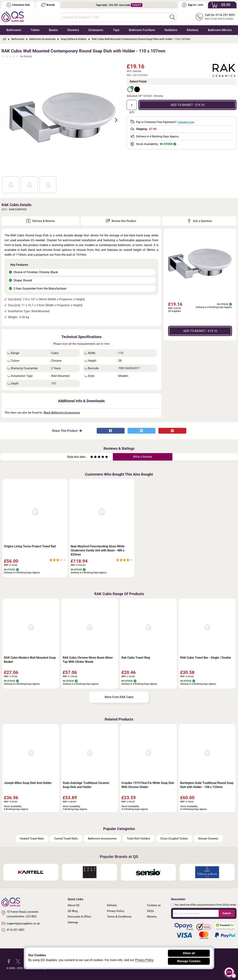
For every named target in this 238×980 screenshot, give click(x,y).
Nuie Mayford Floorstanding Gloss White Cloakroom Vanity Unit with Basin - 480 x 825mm (98, 550)
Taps (116, 30)
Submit (227, 913)
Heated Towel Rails (32, 839)
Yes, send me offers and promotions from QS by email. (205, 905)
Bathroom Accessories (102, 839)
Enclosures (96, 30)
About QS (74, 905)
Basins (53, 30)
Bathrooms (14, 30)
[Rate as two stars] (94, 457)
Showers (73, 30)
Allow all (189, 953)
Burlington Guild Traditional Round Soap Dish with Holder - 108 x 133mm (207, 785)
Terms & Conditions (119, 917)
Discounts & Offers (79, 917)
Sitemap (73, 922)
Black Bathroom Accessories (62, 413)
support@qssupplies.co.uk (21, 924)
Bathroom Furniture (142, 30)
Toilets (35, 30)
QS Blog (73, 911)
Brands (48, 5)
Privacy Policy (116, 911)
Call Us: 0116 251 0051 (220, 15)
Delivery (112, 905)
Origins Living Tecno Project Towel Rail (30, 546)
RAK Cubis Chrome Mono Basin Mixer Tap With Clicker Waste (88, 660)
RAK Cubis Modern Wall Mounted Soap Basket (30, 660)
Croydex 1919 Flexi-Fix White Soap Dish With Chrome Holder (148, 785)
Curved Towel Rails (66, 839)
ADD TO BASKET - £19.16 (188, 105)
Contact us (154, 905)
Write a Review (143, 457)
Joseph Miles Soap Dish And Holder (28, 783)
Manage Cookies (189, 961)
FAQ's (151, 911)
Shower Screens (208, 839)
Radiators (171, 30)
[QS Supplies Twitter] (18, 961)
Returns (152, 917)
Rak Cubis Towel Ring (136, 658)
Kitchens (193, 30)
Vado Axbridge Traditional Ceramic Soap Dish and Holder (86, 785)
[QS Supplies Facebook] (9, 961)
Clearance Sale (18, 5)
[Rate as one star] (92, 457)
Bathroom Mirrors (220, 30)
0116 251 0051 (13, 930)
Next (114, 120)
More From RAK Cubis (119, 697)
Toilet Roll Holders (138, 839)
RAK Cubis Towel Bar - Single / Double (206, 658)
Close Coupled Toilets (174, 839)
